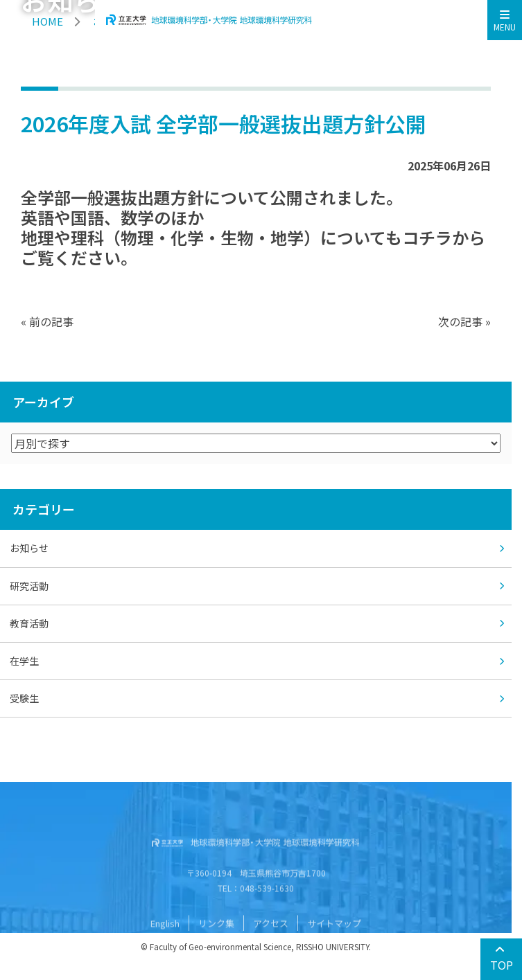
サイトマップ (334, 946)
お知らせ (29, 548)
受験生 (24, 698)
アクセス (271, 946)
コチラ (427, 237)
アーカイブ (43, 402)
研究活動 (29, 586)
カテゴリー (44, 509)
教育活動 (29, 623)
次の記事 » (464, 321)
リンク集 (216, 946)
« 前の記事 (47, 321)
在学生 (24, 661)
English (165, 946)
